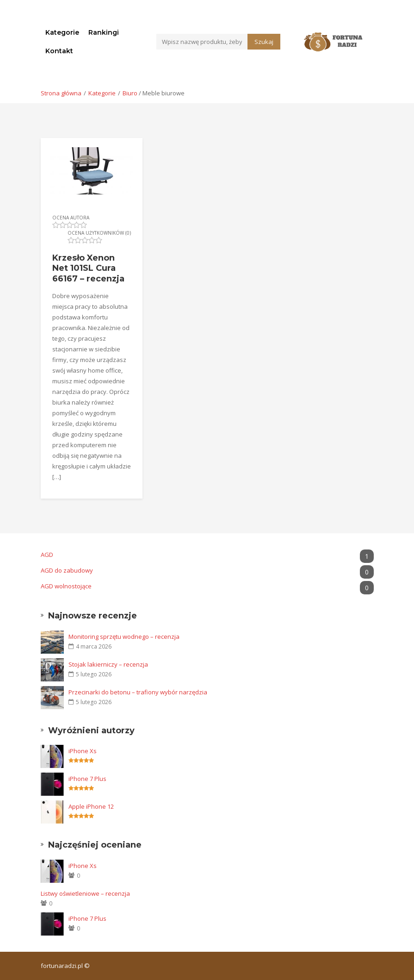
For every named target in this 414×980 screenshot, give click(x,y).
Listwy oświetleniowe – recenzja (85, 893)
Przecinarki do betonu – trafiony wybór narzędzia (138, 692)
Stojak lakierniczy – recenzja (108, 664)
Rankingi (104, 32)
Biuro (130, 93)
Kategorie (62, 32)
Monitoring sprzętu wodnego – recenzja (124, 637)
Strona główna (61, 93)
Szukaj (264, 42)
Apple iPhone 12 (91, 806)
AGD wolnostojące (207, 586)
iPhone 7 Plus (87, 779)
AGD (207, 555)
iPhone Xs (83, 751)
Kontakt (59, 51)
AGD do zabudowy (207, 571)
